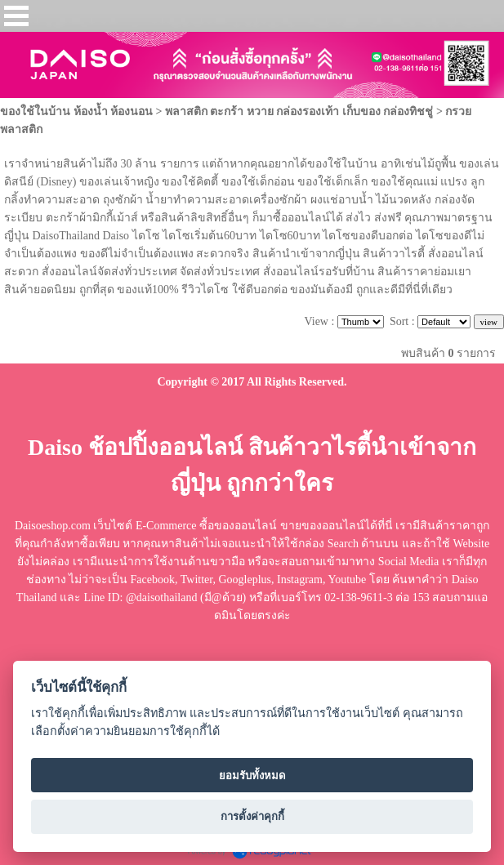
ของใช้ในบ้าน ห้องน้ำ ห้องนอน (76, 111)
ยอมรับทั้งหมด (252, 776)
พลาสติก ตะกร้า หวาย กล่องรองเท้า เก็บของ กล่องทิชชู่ (299, 111)
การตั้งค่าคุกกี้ (252, 816)
